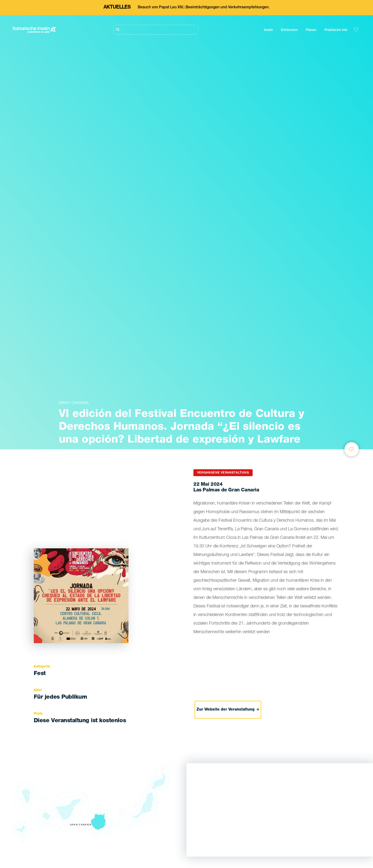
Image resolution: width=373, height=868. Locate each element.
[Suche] (156, 30)
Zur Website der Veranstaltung (228, 710)
